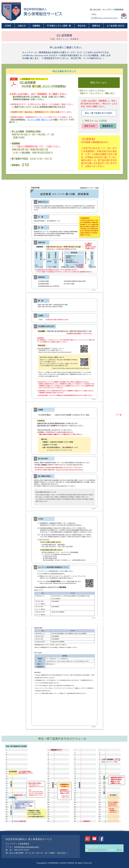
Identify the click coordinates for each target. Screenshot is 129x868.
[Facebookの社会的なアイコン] (101, 839)
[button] (82, 26)
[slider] (121, 850)
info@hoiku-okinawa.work (104, 18)
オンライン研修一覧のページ (39, 120)
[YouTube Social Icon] (94, 839)
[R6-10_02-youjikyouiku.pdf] (14, 83)
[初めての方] (90, 126)
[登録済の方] (108, 126)
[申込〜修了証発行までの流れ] (99, 113)
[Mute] (118, 850)
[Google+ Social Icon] (88, 839)
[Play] (87, 850)
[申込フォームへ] (99, 83)
